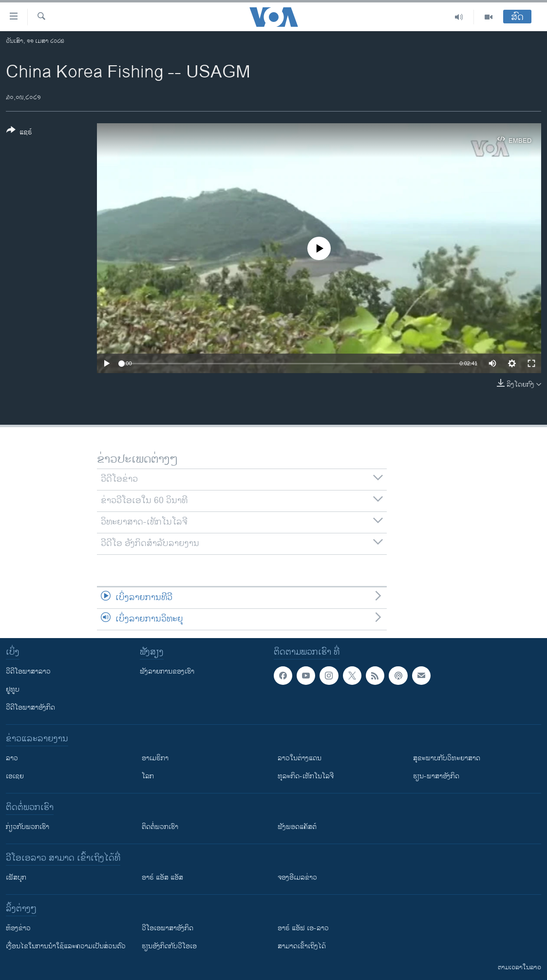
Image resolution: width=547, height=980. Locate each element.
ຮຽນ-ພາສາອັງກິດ (436, 776)
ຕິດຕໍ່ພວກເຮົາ (160, 827)
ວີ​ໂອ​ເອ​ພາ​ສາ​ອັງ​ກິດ (168, 928)
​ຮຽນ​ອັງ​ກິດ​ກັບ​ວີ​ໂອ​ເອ (169, 946)
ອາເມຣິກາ (155, 758)
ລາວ (12, 758)
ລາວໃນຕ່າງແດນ (300, 758)
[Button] (19, 133)
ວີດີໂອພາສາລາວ (28, 671)
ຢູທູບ (13, 689)
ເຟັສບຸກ (16, 877)
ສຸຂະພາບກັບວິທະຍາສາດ (447, 758)
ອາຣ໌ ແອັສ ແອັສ (162, 877)
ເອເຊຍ (15, 776)
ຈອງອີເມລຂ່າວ (297, 877)
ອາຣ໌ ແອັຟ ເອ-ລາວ (303, 928)
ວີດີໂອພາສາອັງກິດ (30, 707)
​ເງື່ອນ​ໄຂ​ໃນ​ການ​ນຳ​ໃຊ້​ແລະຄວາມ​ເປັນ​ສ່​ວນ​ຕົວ (66, 946)
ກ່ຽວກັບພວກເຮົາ (28, 827)
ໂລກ (148, 776)
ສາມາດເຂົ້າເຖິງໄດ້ (302, 946)
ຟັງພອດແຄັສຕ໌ (297, 827)
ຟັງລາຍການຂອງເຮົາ (167, 671)
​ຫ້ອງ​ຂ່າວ (18, 928)
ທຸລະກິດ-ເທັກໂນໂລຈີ (306, 776)
